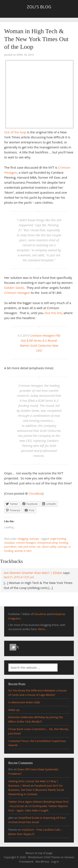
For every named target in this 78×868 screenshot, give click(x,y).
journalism (10, 547)
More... (42, 629)
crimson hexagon (26, 543)
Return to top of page (39, 853)
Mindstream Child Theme (44, 857)
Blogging (23, 539)
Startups (34, 539)
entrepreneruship (48, 543)
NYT (39, 547)
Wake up (14, 710)
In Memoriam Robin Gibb (24, 702)
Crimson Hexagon (17, 293)
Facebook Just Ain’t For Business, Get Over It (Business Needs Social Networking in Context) (36, 790)
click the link (53, 313)
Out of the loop (15, 132)
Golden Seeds (14, 288)
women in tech (23, 551)
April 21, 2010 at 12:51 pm (19, 577)
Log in (55, 862)
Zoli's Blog (39, 7)
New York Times (27, 547)
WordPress (42, 862)
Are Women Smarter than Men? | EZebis (33, 573)
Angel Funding (58, 539)
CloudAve (36, 493)
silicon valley (49, 547)
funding (64, 543)
